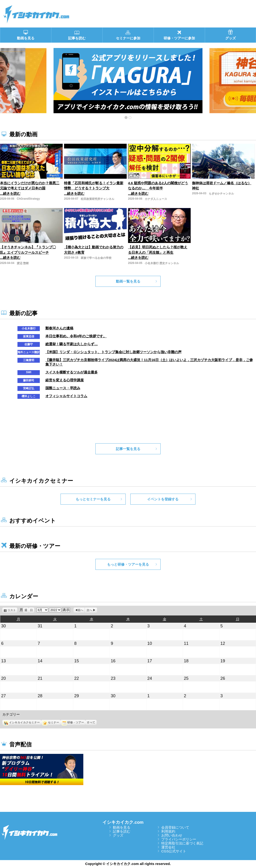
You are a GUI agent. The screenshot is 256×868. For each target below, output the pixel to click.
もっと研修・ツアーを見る (128, 564)
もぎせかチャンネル (221, 194)
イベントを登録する (163, 499)
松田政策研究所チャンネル (98, 199)
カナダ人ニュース (156, 199)
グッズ (118, 835)
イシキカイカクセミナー (22, 722)
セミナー (51, 722)
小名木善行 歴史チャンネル (162, 263)
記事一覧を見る (128, 449)
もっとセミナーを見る (93, 499)
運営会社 (168, 847)
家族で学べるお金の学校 (96, 258)
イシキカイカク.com (123, 822)
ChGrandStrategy (28, 199)
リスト (12, 610)
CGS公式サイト (174, 851)
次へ (89, 610)
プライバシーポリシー (179, 839)
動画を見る (122, 827)
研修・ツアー (73, 722)
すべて (91, 722)
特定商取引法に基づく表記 (182, 843)
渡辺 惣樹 (23, 263)
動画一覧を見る (128, 281)
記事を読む (122, 831)
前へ (81, 610)
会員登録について (175, 827)
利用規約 (168, 831)
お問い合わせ (172, 835)
